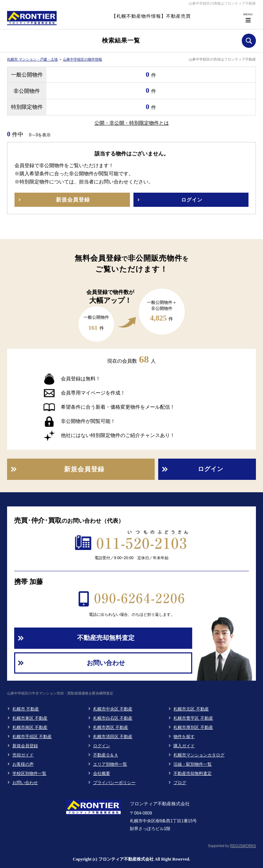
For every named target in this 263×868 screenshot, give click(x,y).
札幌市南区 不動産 (30, 727)
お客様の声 (23, 764)
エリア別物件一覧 (110, 764)
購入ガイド (184, 746)
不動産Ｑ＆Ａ (106, 755)
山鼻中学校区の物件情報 (82, 59)
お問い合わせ (25, 783)
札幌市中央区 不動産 (113, 709)
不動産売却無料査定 (193, 773)
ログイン (102, 746)
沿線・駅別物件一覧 (193, 764)
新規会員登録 (25, 746)
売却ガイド (23, 755)
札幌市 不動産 (26, 709)
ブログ (180, 783)
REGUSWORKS (243, 846)
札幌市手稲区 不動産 (32, 737)
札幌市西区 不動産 (111, 727)
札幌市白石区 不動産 (113, 718)
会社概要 (102, 773)
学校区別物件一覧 (29, 773)
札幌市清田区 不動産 (113, 737)
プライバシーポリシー (114, 783)
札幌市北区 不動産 (191, 709)
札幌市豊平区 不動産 (193, 718)
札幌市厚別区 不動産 (193, 727)
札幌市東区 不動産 (30, 718)
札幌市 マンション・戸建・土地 (32, 59)
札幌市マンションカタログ (199, 755)
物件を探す (184, 737)
